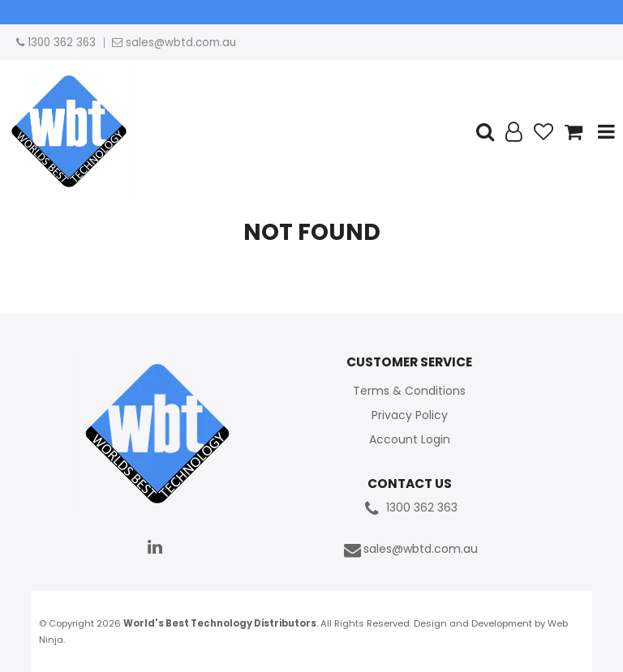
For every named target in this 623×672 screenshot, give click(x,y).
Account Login (410, 439)
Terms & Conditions (409, 391)
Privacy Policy (410, 415)
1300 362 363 (409, 509)
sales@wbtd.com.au (410, 550)
